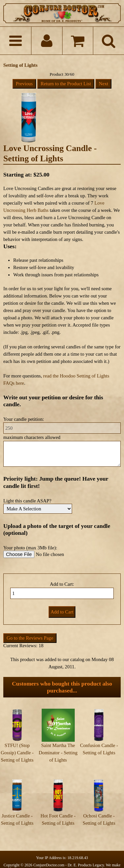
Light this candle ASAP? (27, 501)
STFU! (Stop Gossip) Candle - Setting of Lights (17, 753)
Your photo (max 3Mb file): (30, 548)
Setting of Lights (20, 65)
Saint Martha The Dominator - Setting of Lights (58, 753)
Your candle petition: (24, 419)
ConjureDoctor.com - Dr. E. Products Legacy (69, 854)
